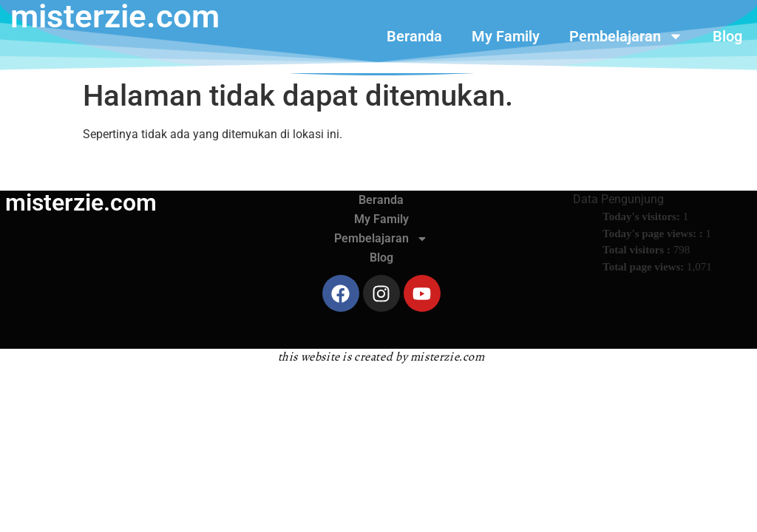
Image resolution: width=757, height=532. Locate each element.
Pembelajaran (626, 36)
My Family (506, 36)
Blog (727, 36)
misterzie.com (81, 202)
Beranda (414, 36)
